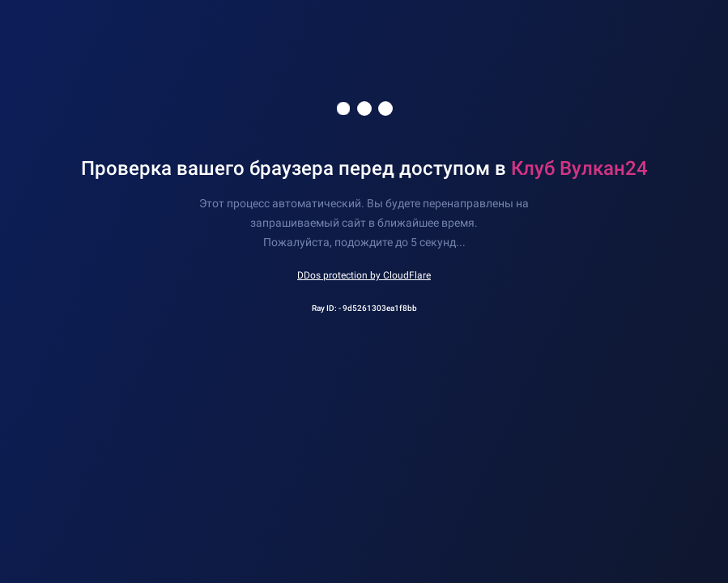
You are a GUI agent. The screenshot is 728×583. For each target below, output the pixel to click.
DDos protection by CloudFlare (364, 275)
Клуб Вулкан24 (579, 168)
